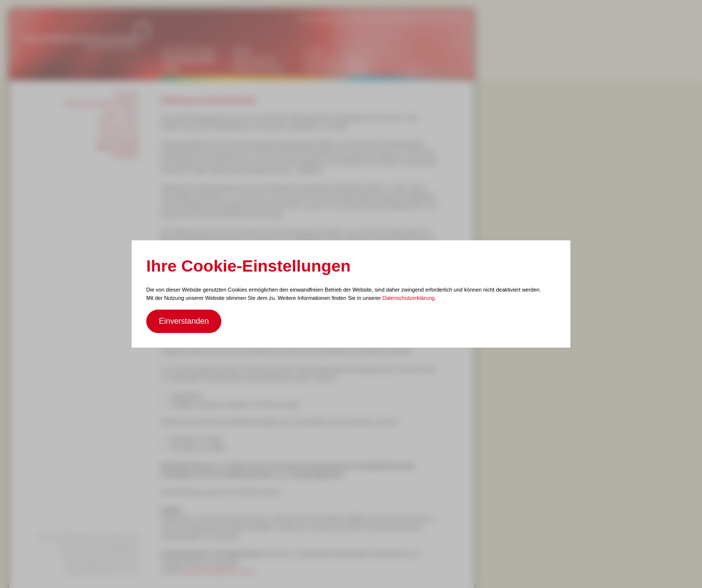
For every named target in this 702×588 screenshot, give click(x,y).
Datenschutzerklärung (408, 298)
